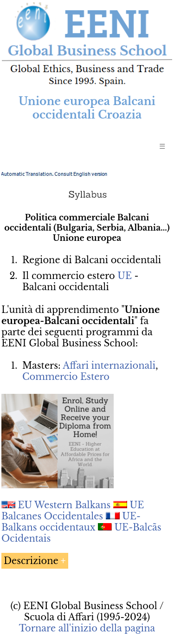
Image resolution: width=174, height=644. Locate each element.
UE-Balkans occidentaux (71, 522)
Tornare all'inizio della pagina (87, 628)
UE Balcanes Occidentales (73, 511)
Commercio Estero (66, 377)
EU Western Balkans (64, 505)
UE (125, 276)
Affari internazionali (109, 365)
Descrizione (31, 561)
